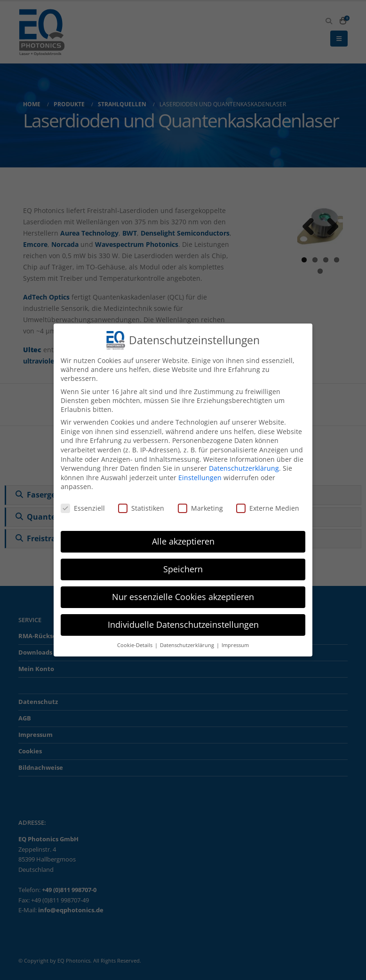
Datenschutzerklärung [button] (188, 645)
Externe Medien (268, 508)
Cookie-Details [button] (135, 645)
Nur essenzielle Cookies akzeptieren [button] (183, 597)
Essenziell (83, 508)
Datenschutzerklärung (244, 468)
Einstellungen (200, 478)
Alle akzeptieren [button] (183, 541)
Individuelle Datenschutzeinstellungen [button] (183, 624)
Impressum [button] (235, 645)
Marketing (200, 508)
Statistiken (141, 508)
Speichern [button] (183, 569)
